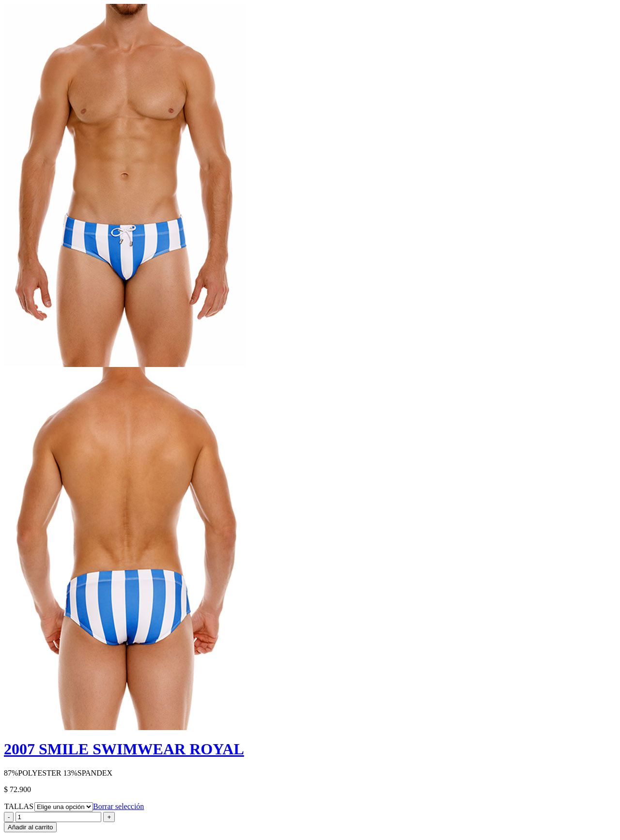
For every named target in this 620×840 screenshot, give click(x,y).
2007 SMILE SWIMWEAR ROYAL (124, 749)
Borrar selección (118, 806)
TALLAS (19, 806)
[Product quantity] (58, 817)
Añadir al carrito (30, 827)
